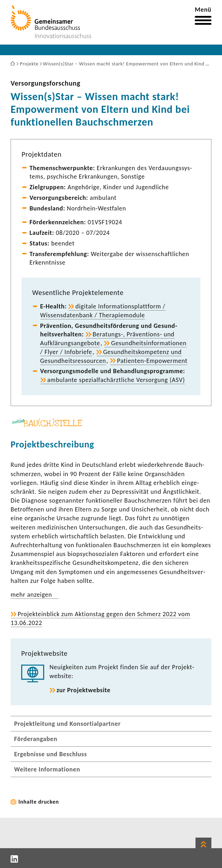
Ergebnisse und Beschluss (51, 754)
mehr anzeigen (31, 595)
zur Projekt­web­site (84, 690)
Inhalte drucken (39, 802)
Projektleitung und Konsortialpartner (67, 724)
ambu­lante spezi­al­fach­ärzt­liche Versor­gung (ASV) (116, 380)
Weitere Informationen (47, 769)
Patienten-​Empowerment (152, 361)
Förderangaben (36, 739)
